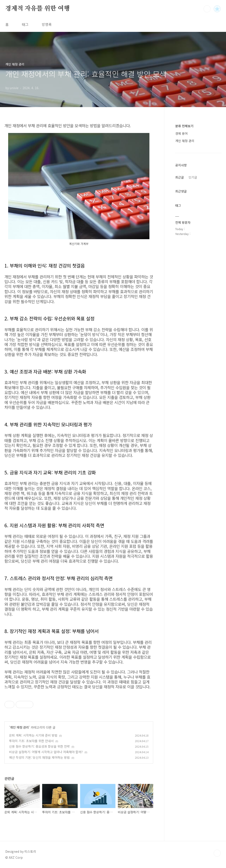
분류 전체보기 (184, 126)
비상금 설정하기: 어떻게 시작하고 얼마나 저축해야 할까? (46, 752)
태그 (25, 24)
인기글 (193, 177)
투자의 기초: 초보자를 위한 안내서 (31, 741)
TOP (217, 853)
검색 (207, 9)
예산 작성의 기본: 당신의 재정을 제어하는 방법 (39, 757)
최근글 (180, 177)
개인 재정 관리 (19, 727)
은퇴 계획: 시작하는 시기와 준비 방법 (33, 735)
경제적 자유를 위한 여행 (37, 9)
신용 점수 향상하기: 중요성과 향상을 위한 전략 (39, 746)
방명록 (47, 24)
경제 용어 (181, 133)
